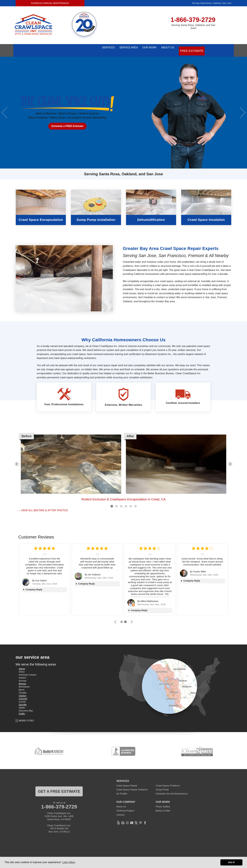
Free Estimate (192, 48)
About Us (167, 48)
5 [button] (131, 502)
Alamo (22, 664)
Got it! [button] (231, 862)
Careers (120, 810)
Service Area (118, 48)
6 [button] (135, 502)
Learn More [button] (69, 862)
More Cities (26, 716)
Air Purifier (122, 789)
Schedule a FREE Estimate (67, 122)
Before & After (163, 806)
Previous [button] (7, 108)
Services (93, 48)
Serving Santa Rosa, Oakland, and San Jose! (193, 27)
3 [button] (121, 502)
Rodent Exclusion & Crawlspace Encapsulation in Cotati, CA (123, 495)
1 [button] (112, 502)
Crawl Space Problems (168, 781)
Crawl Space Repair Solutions (132, 785)
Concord (23, 694)
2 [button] (116, 502)
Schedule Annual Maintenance (50, 3)
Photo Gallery (163, 802)
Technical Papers (125, 806)
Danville (23, 700)
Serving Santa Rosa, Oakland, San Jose (212, 3)
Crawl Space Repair (127, 781)
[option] (123, 108)
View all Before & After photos (44, 506)
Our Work (144, 48)
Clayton (22, 691)
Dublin (22, 709)
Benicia (22, 679)
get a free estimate (59, 787)
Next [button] (240, 108)
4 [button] (126, 502)
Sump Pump (162, 785)
